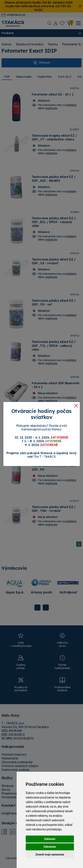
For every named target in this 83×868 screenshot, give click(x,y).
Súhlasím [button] (50, 839)
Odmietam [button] (50, 847)
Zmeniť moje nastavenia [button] (50, 855)
